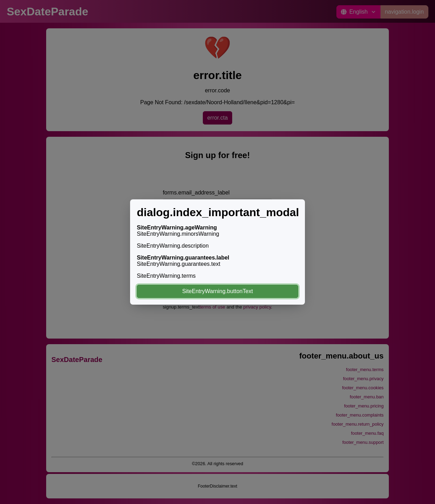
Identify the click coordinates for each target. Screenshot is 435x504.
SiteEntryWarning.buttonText (217, 291)
